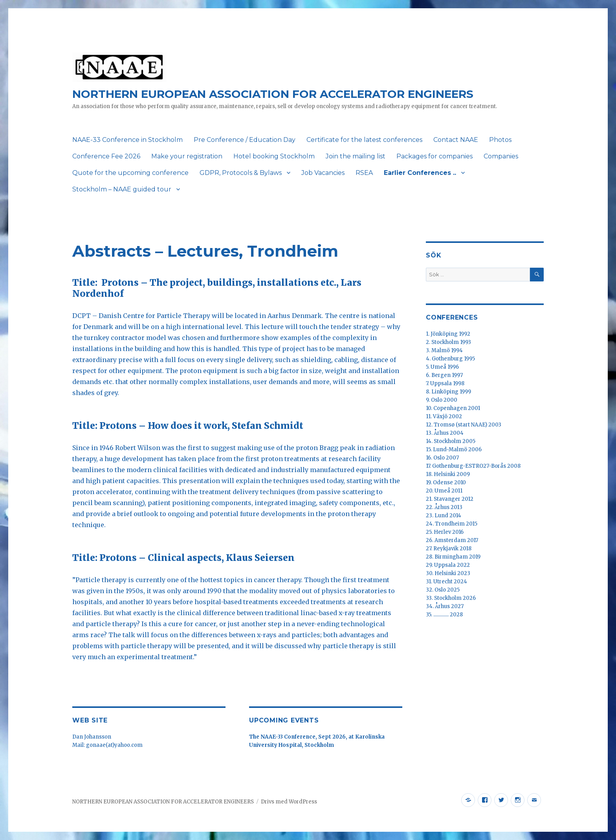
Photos (500, 140)
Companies (501, 156)
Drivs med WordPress (289, 802)
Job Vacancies (323, 173)
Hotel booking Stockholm (274, 156)
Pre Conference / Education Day (245, 140)
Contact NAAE (456, 140)
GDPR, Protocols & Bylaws (241, 173)
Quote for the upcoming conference (130, 173)
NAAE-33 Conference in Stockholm (127, 140)
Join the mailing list (356, 156)
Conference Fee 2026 (106, 156)
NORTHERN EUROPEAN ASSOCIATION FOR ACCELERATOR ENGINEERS (273, 94)
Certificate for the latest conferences (364, 140)
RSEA (364, 173)
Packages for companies (434, 156)
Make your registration (187, 156)
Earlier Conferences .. (420, 173)
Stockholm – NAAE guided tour (122, 189)
